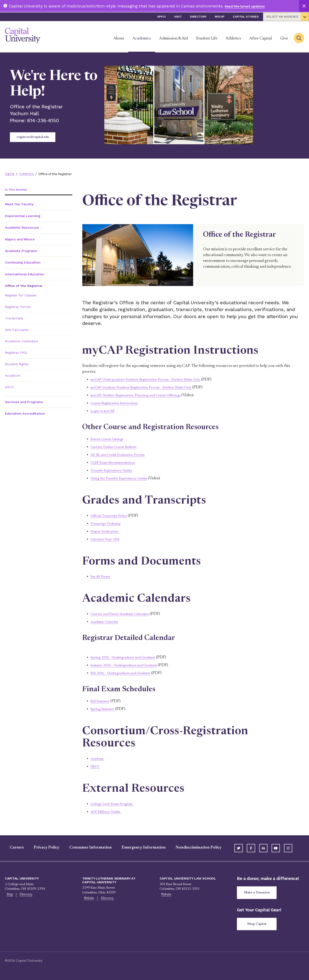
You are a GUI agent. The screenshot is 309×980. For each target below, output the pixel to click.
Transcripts (14, 319)
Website (88, 899)
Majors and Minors (20, 240)
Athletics (233, 38)
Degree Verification (107, 531)
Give (284, 38)
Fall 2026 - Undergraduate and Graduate (125, 673)
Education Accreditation (25, 414)
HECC (10, 387)
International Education (25, 275)
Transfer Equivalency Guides (115, 470)
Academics (142, 38)
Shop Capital (258, 926)
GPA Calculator (17, 330)
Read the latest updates (249, 6)
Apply (162, 17)
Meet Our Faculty (19, 205)
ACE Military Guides (109, 812)
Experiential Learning (23, 216)
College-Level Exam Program (116, 804)
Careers (12, 848)
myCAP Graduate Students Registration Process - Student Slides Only (150, 387)
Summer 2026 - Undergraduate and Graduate (130, 665)
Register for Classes (21, 296)
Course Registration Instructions (118, 403)
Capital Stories (246, 17)
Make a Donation (258, 893)
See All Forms (102, 577)
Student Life (207, 38)
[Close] (304, 6)
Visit (178, 17)
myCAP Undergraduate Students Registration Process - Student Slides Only (156, 380)
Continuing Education (23, 263)
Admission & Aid (174, 38)
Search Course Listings (110, 439)
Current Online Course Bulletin (118, 447)
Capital (10, 174)
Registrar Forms (18, 307)
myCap (220, 17)
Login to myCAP (105, 411)
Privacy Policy (42, 848)
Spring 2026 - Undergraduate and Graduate (128, 657)
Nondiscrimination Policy (194, 848)
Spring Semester (105, 709)
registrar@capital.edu (33, 137)
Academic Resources (22, 228)
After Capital (261, 38)
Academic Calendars (21, 342)
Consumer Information (86, 848)
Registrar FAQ (16, 353)
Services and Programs (24, 402)
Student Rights (17, 365)
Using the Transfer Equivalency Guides (124, 478)
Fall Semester (102, 701)
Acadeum (13, 376)
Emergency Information (139, 848)
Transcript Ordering (108, 524)
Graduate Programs (21, 251)
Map (8, 895)
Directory (198, 17)
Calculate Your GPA (108, 539)
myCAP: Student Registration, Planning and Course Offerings (144, 395)
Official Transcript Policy (112, 516)
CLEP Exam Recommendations (117, 463)
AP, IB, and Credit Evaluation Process (122, 455)
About (119, 38)
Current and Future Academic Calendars (125, 614)
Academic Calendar (107, 622)
